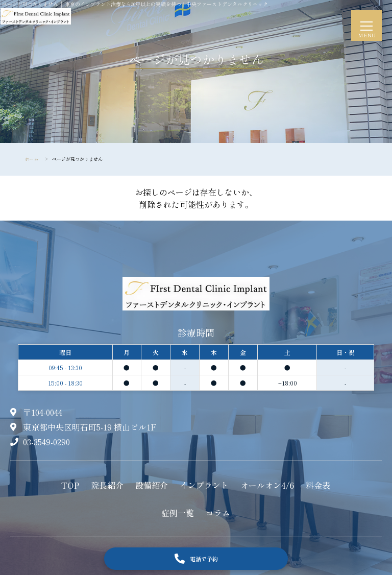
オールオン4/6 (267, 485)
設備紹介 (152, 485)
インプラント (204, 485)
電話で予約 (196, 559)
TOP (70, 485)
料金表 (318, 485)
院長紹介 (107, 485)
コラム (218, 513)
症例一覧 (178, 513)
